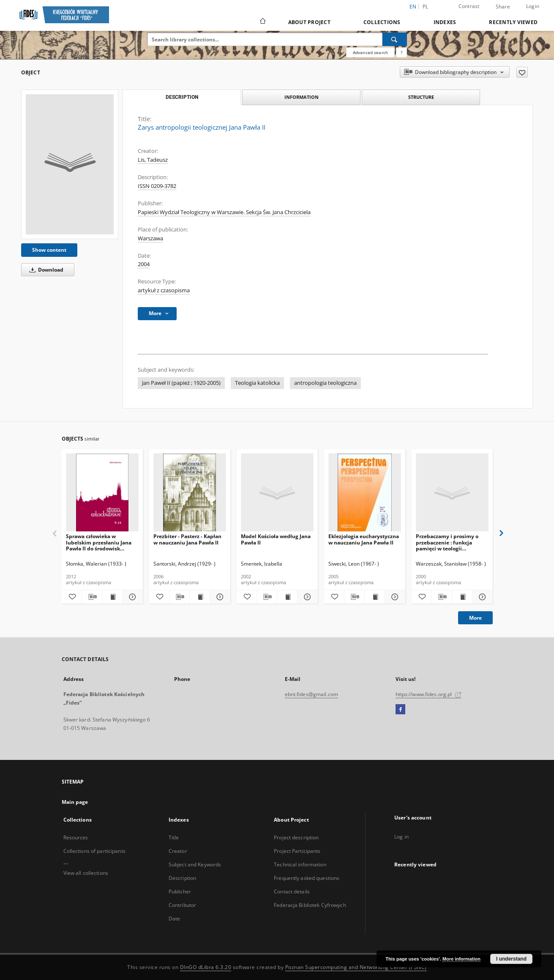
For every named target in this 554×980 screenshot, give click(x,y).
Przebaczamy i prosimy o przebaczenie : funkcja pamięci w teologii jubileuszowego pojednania (450, 542)
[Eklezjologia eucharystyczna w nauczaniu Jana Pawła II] (365, 493)
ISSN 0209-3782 (157, 186)
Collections (382, 22)
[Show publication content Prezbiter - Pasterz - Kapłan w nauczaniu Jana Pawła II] (200, 597)
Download (45, 270)
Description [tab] (182, 97)
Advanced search (370, 52)
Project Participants (297, 851)
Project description (296, 837)
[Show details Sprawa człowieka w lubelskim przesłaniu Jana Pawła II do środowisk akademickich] (131, 597)
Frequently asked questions (307, 878)
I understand (511, 959)
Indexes (445, 22)
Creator (178, 851)
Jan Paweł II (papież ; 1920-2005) (181, 383)
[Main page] (262, 22)
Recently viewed (513, 22)
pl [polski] (426, 7)
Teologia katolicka (257, 383)
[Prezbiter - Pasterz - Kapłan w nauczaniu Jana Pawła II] (190, 493)
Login (533, 6)
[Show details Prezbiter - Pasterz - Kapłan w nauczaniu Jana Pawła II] (219, 597)
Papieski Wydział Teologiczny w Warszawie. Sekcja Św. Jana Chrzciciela (224, 212)
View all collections (86, 873)
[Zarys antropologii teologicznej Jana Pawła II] (70, 164)
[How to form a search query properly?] (401, 52)
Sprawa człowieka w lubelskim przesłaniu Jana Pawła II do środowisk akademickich (99, 542)
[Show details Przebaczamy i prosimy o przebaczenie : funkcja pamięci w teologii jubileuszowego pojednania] (481, 597)
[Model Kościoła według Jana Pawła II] (277, 493)
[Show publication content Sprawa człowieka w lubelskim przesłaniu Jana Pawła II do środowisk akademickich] (112, 597)
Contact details (292, 892)
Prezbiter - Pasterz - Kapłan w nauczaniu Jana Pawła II (187, 539)
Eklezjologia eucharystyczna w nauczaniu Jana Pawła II (364, 539)
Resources (76, 837)
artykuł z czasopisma (164, 290)
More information (461, 959)
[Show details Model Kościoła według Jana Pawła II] (306, 597)
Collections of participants (94, 851)
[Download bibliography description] (92, 597)
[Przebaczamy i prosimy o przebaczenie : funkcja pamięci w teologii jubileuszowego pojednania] (452, 493)
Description (182, 878)
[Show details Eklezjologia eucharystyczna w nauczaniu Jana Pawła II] (394, 597)
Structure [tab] (421, 97)
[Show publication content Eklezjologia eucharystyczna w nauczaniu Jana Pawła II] (375, 597)
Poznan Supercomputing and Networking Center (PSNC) (356, 967)
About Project (309, 22)
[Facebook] (400, 710)
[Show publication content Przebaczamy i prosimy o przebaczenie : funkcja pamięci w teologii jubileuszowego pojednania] (462, 597)
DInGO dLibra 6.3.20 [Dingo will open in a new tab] (206, 967)
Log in (401, 837)
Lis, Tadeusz (153, 160)
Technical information (300, 864)
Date (174, 919)
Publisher (180, 892)
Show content (49, 250)
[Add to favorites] (522, 72)
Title (174, 837)
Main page (75, 802)
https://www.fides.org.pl (428, 694)
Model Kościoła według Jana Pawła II (276, 539)
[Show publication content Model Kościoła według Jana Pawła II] (287, 597)
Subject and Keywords (195, 864)
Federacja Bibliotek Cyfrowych (310, 905)
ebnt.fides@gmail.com (311, 694)
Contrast (469, 6)
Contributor (182, 905)
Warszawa (150, 238)
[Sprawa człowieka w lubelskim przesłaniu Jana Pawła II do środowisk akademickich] (102, 493)
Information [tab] (302, 97)
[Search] (395, 39)
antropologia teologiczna (325, 383)
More (475, 618)
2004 (144, 264)
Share (503, 7)
